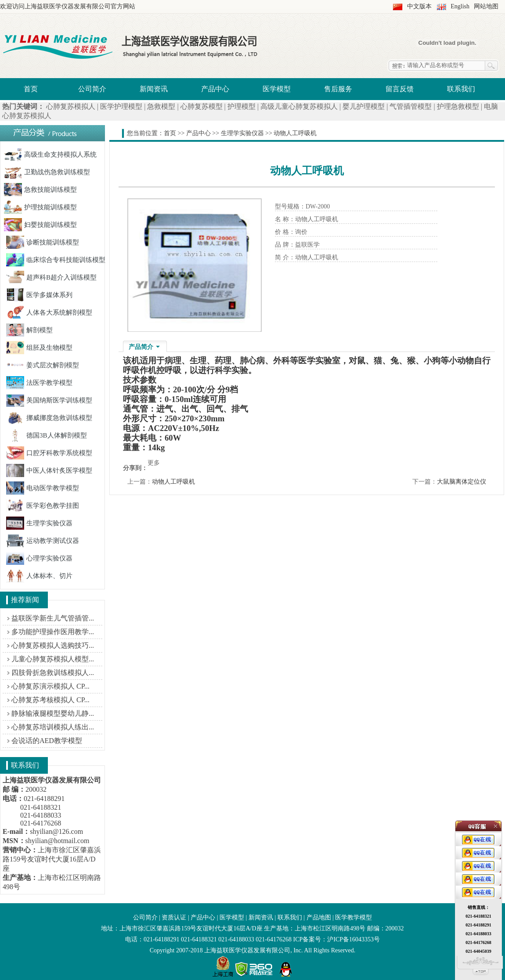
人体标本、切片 (39, 576)
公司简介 (92, 89)
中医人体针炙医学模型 (49, 470)
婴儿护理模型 (364, 106)
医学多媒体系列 (39, 295)
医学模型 (277, 89)
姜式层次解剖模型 (43, 365)
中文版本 (419, 6)
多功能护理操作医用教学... (53, 632)
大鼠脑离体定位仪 (462, 482)
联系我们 (461, 89)
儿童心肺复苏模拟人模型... (53, 659)
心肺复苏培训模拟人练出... (53, 727)
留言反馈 (400, 89)
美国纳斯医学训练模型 (49, 400)
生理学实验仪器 (39, 523)
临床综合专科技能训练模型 (56, 260)
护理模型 (242, 106)
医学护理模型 (121, 106)
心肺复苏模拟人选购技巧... (53, 645)
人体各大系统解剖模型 (49, 312)
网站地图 (486, 6)
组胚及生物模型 (39, 348)
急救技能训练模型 (40, 190)
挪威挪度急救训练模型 (49, 418)
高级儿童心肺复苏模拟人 (299, 106)
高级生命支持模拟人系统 (50, 154)
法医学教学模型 (39, 383)
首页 (31, 89)
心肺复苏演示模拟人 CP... (50, 686)
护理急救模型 (458, 106)
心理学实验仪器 (39, 558)
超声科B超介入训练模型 (51, 277)
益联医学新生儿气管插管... (53, 618)
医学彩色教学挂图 (43, 506)
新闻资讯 (154, 89)
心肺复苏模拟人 (71, 106)
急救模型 (161, 106)
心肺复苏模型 (202, 106)
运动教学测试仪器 (43, 541)
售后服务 (338, 89)
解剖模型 (29, 330)
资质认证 (174, 917)
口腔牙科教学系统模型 (49, 453)
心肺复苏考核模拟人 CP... (50, 700)
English (460, 6)
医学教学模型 (353, 917)
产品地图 (319, 917)
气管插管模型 (411, 106)
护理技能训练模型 (40, 207)
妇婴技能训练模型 (40, 225)
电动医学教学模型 (43, 488)
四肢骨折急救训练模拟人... (53, 673)
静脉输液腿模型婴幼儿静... (53, 713)
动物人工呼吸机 (173, 482)
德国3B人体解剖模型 (47, 435)
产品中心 (215, 89)
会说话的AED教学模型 (47, 741)
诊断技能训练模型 (43, 242)
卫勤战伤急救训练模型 (47, 172)
